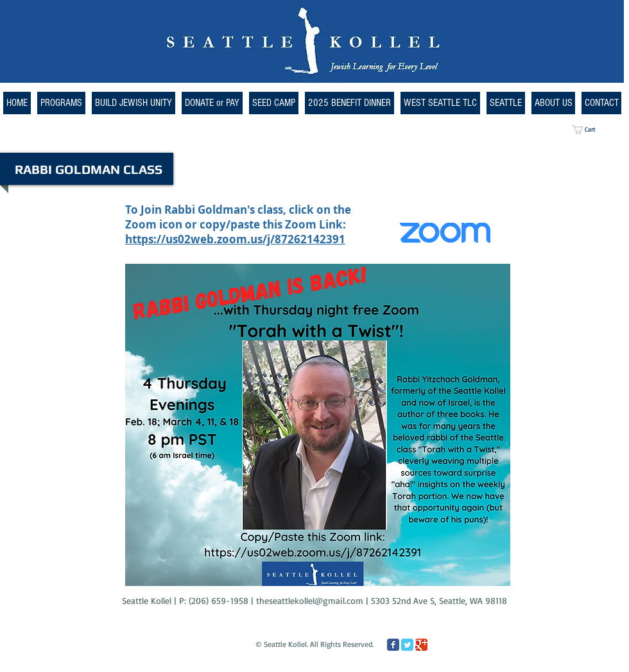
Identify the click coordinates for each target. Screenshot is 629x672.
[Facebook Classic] (393, 645)
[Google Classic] (421, 645)
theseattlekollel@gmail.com (310, 600)
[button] (440, 103)
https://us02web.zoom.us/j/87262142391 (235, 239)
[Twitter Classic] (407, 645)
